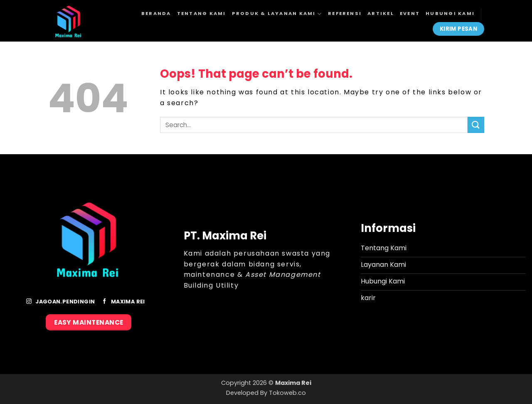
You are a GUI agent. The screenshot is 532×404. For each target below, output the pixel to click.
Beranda (156, 13)
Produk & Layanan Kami (277, 14)
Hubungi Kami (450, 13)
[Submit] (476, 125)
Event (410, 13)
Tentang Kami (202, 13)
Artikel (381, 13)
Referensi (345, 13)
